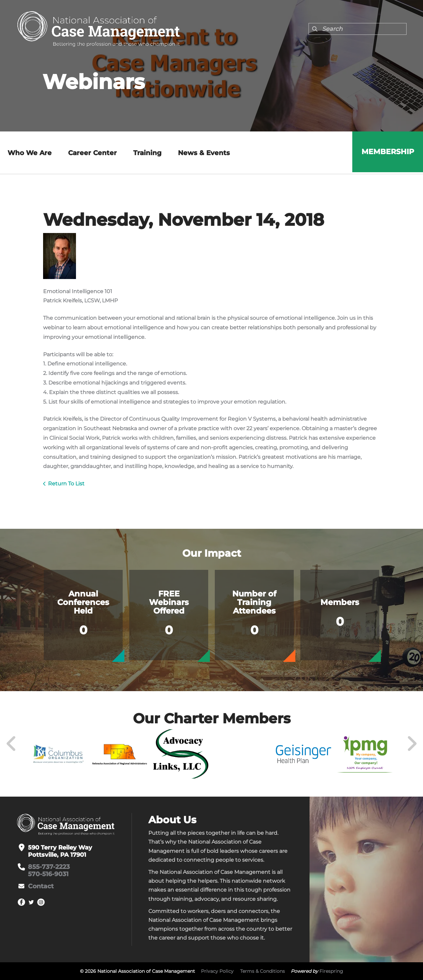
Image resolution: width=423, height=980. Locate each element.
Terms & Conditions (262, 971)
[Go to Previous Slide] (12, 744)
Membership (387, 153)
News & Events (203, 153)
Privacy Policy (217, 971)
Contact (40, 886)
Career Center (91, 153)
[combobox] (358, 29)
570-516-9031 (47, 874)
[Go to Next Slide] (412, 744)
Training (146, 153)
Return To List (66, 484)
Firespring (331, 971)
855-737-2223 (48, 867)
